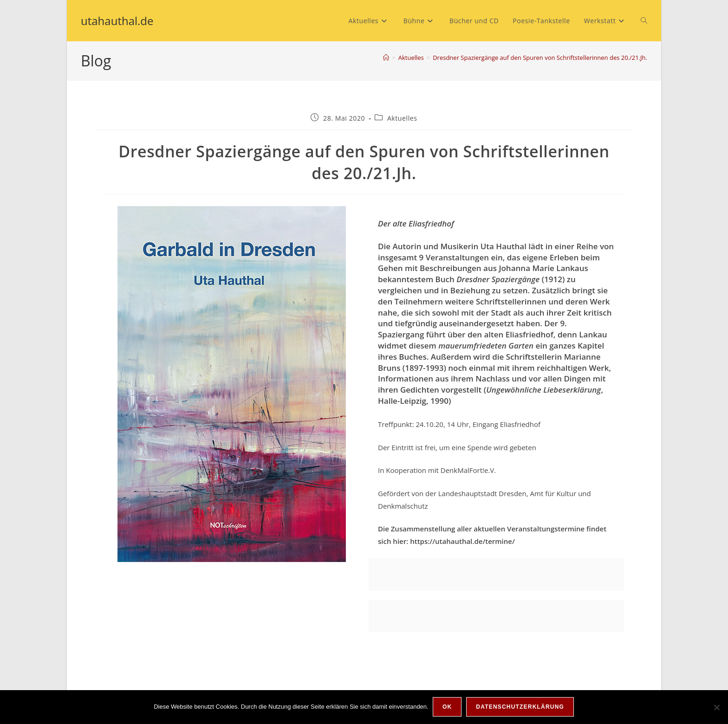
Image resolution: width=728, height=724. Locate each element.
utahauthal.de (117, 21)
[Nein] (716, 707)
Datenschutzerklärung (520, 707)
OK (448, 707)
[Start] (386, 58)
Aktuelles (402, 118)
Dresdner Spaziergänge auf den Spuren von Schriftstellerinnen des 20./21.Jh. (540, 58)
